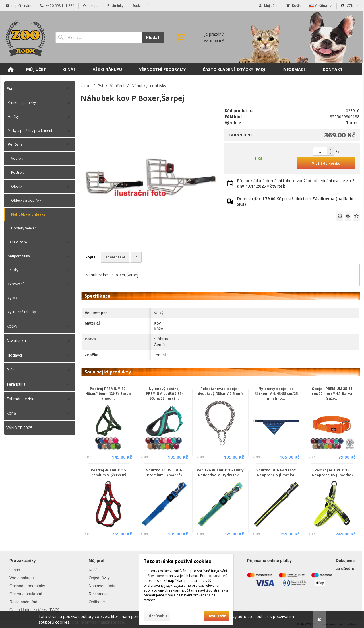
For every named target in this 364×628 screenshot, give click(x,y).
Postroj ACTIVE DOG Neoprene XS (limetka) (332, 473)
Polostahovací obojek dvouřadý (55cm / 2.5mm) (220, 391)
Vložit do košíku (326, 163)
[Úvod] (24, 37)
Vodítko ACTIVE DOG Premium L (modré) (164, 473)
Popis (90, 257)
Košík (94, 570)
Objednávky (99, 578)
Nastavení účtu (102, 586)
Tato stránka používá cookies (177, 561)
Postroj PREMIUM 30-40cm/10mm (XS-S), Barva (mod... (108, 394)
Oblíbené (97, 602)
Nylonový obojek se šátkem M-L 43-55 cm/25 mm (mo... (276, 394)
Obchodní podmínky (27, 586)
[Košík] (199, 38)
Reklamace (99, 594)
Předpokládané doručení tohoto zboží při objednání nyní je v (296, 183)
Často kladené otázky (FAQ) (34, 610)
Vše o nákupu (22, 578)
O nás (15, 570)
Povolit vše (216, 616)
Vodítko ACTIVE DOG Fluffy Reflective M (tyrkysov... (220, 473)
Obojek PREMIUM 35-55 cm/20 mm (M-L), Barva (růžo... (332, 394)
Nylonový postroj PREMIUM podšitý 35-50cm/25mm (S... (164, 394)
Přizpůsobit (157, 616)
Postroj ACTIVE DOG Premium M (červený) (108, 473)
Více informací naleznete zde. (98, 622)
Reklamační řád (23, 602)
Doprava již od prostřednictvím (295, 201)
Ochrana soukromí (26, 594)
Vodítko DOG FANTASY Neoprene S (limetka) (276, 473)
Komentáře (115, 257)
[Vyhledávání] (99, 38)
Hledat (153, 37)
